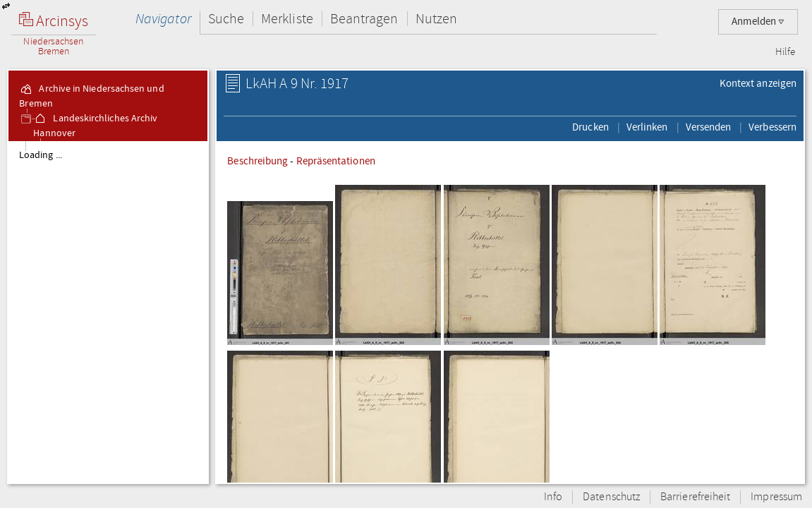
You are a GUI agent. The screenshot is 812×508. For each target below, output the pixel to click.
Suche (226, 19)
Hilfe (785, 52)
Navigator (163, 19)
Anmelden (758, 22)
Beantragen (364, 19)
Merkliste (287, 19)
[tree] (108, 312)
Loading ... (41, 155)
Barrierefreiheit (695, 497)
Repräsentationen (336, 161)
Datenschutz (611, 497)
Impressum (776, 497)
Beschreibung (257, 161)
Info (553, 497)
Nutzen (436, 19)
